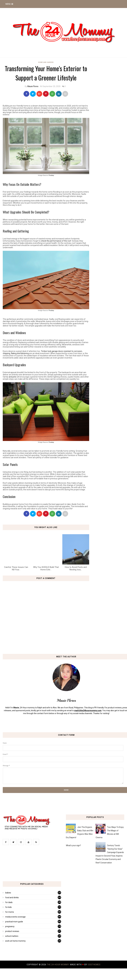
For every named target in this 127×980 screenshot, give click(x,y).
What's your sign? (73, 845)
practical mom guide (14, 922)
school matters (12, 936)
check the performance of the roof (56, 241)
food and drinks (12, 898)
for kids (8, 907)
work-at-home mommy (15, 941)
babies (8, 893)
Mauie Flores (33, 86)
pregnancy (10, 926)
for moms (10, 912)
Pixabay (51, 175)
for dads (9, 902)
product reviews (12, 931)
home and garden (46, 62)
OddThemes (94, 965)
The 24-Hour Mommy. (58, 965)
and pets (12, 377)
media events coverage (15, 917)
